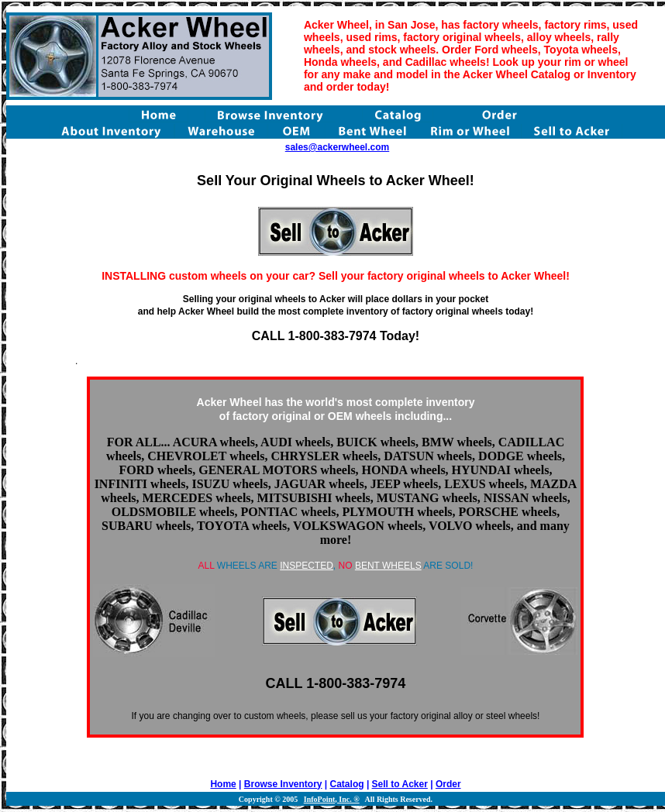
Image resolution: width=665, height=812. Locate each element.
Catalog (347, 784)
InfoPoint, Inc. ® (332, 799)
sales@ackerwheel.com (337, 147)
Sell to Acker (400, 784)
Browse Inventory (283, 784)
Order (448, 784)
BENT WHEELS (388, 566)
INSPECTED (307, 566)
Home (223, 784)
